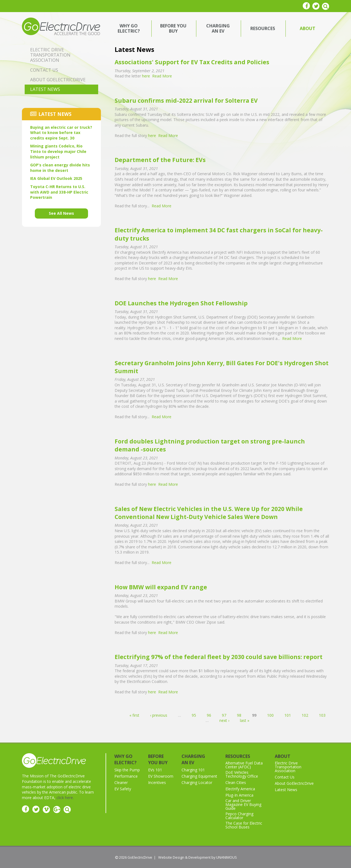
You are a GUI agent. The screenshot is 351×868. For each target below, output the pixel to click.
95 (194, 715)
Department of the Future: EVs (160, 160)
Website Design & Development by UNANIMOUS (198, 857)
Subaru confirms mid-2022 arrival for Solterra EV (186, 101)
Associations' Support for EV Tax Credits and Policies (192, 62)
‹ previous (159, 715)
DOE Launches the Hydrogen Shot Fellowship (181, 303)
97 (224, 715)
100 (270, 715)
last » (245, 720)
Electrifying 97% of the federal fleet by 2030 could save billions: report (219, 657)
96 (209, 715)
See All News (61, 213)
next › (224, 720)
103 (322, 715)
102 (305, 715)
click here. (65, 798)
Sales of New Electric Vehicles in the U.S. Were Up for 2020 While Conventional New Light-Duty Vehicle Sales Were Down (209, 513)
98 (239, 715)
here (146, 76)
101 (288, 715)
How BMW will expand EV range (161, 587)
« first (134, 715)
